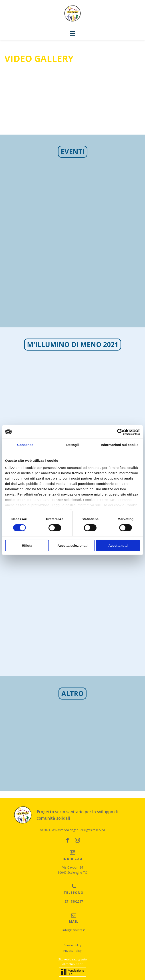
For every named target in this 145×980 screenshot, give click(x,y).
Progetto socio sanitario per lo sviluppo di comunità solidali (77, 815)
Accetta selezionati (72, 545)
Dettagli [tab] (72, 445)
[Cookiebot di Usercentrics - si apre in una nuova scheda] (120, 432)
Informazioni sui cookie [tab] (120, 445)
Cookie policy (72, 945)
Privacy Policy (72, 951)
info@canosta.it (74, 930)
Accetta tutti (118, 545)
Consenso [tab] (25, 445)
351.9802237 (74, 901)
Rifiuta (27, 545)
